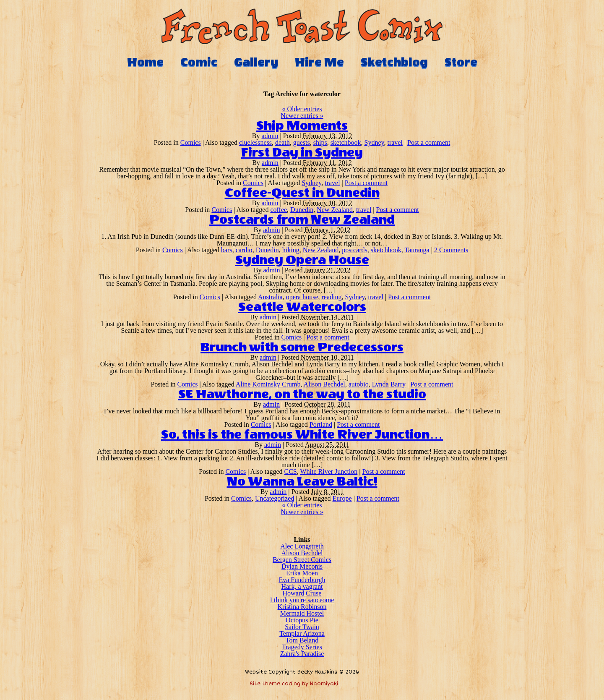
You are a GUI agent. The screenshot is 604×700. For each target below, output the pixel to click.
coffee (279, 210)
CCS (290, 471)
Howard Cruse (302, 593)
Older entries (302, 109)
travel (395, 142)
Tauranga (417, 250)
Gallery (256, 62)
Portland (321, 424)
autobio (359, 384)
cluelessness (255, 142)
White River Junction (329, 471)
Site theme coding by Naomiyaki (294, 684)
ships (320, 142)
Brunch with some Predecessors (302, 347)
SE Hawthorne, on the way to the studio (302, 394)
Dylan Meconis (302, 566)
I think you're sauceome (302, 600)
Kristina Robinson (302, 607)
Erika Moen (302, 573)
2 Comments (451, 250)
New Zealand (335, 210)
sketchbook (346, 142)
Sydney (374, 142)
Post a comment (429, 142)
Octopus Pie (302, 620)
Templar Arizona (302, 633)
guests (302, 142)
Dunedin (302, 210)
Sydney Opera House (302, 260)
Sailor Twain (302, 627)
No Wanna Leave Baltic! (302, 482)
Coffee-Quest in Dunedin (302, 193)
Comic (199, 62)
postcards (354, 250)
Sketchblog (394, 62)
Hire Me (319, 62)
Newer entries (302, 116)
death (282, 142)
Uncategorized (275, 498)
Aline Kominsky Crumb (268, 384)
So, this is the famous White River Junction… (302, 435)
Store (461, 62)
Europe (342, 498)
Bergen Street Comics (302, 560)
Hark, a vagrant (302, 586)
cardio (244, 250)
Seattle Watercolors (302, 307)
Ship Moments (302, 126)
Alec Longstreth (302, 546)
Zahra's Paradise (302, 654)
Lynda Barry (389, 384)
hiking (291, 250)
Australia (270, 297)
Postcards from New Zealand (302, 220)
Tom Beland (302, 640)
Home (145, 62)
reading (332, 297)
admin (270, 136)
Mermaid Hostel (302, 613)
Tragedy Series (302, 647)
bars (227, 250)
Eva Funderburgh (302, 580)
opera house (302, 297)
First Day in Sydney (302, 153)
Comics (191, 142)
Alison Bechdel (324, 384)
